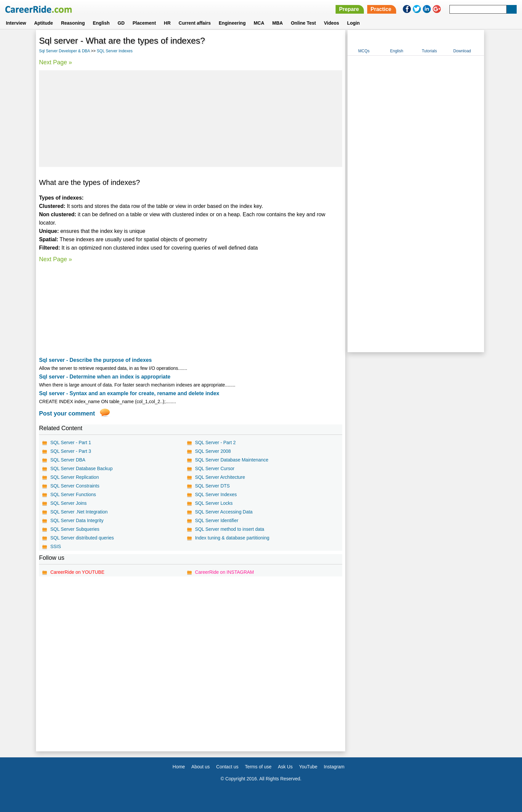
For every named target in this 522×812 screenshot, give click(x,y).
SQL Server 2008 (213, 451)
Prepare (349, 9)
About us (201, 767)
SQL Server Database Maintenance (232, 460)
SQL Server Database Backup (81, 468)
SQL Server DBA (68, 460)
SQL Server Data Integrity (77, 520)
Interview (16, 23)
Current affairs (195, 23)
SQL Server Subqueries (75, 529)
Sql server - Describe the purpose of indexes (95, 360)
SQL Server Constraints (75, 486)
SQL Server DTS (213, 486)
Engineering (232, 23)
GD (121, 23)
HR (167, 23)
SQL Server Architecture (220, 477)
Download (462, 51)
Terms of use (258, 767)
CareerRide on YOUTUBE (77, 572)
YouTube (308, 767)
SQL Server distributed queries (82, 538)
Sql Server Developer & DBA (64, 51)
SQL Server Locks (214, 503)
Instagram (334, 767)
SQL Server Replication (75, 477)
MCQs (364, 51)
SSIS (56, 546)
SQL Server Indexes (115, 51)
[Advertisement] (191, 119)
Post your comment (67, 413)
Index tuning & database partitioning (232, 538)
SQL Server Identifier (217, 520)
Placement (144, 23)
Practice (381, 9)
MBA (278, 23)
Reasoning (73, 23)
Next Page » (55, 62)
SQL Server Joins (68, 503)
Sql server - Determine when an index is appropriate (105, 377)
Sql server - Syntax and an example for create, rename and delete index (129, 393)
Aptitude (43, 23)
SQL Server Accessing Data (224, 512)
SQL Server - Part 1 (71, 442)
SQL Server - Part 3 (71, 451)
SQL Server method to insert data (230, 529)
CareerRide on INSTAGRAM (225, 572)
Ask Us (285, 767)
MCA (259, 23)
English (101, 23)
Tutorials (429, 51)
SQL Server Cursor (215, 468)
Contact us (227, 767)
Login (354, 23)
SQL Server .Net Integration (79, 512)
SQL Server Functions (73, 494)
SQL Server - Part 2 (215, 442)
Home (179, 767)
